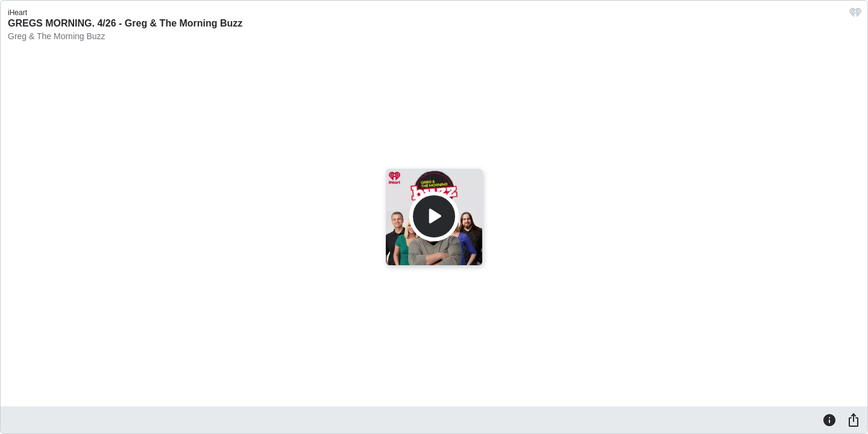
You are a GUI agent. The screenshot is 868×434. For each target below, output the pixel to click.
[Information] (829, 420)
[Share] (854, 420)
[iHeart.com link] (855, 15)
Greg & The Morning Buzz (57, 36)
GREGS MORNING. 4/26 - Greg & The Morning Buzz (125, 23)
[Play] (434, 216)
